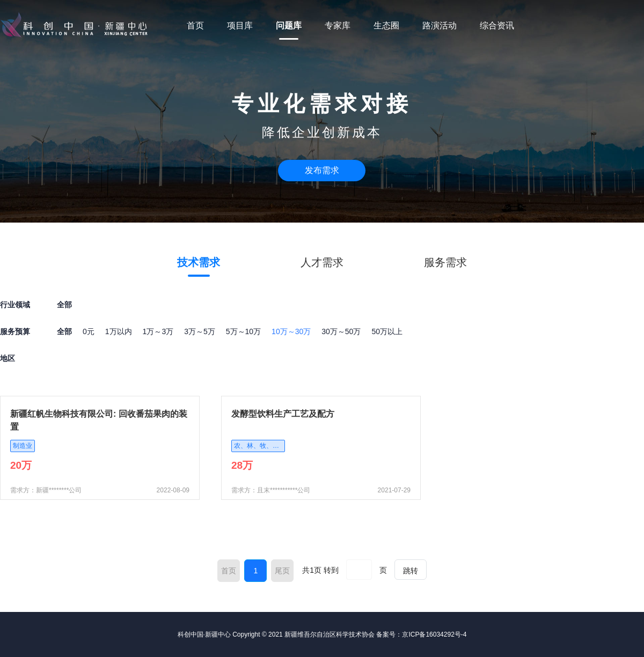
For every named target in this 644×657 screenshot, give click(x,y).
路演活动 (440, 25)
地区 (8, 358)
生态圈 (386, 25)
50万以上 (387, 331)
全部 (64, 331)
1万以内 (119, 331)
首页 (195, 25)
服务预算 (15, 331)
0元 (89, 331)
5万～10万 (243, 331)
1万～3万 (158, 331)
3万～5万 (200, 331)
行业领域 (15, 305)
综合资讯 (497, 25)
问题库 (289, 25)
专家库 (338, 25)
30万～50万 (341, 331)
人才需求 (322, 262)
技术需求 (199, 262)
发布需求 (322, 170)
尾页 (282, 571)
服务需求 (445, 262)
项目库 (240, 25)
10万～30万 (291, 331)
